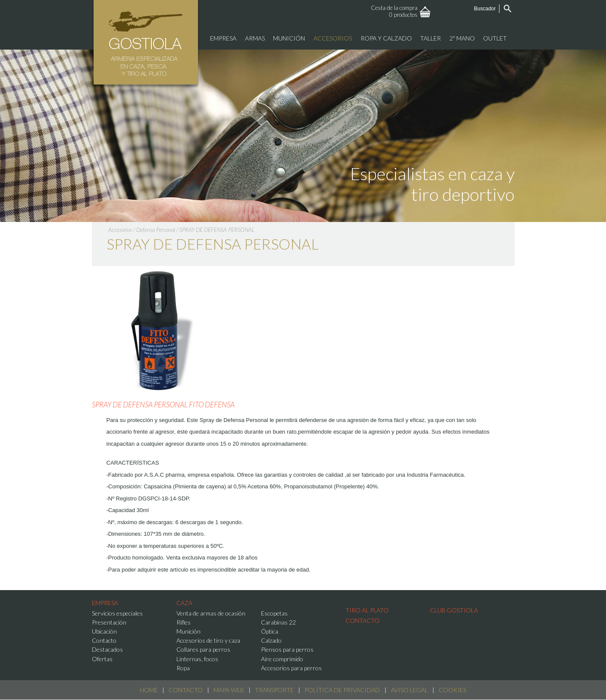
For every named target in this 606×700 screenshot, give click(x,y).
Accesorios (120, 230)
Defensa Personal (156, 230)
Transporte (274, 690)
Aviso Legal (409, 690)
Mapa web (229, 690)
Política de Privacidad (342, 690)
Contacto (186, 690)
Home (149, 690)
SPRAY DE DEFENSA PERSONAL (217, 230)
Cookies (452, 690)
